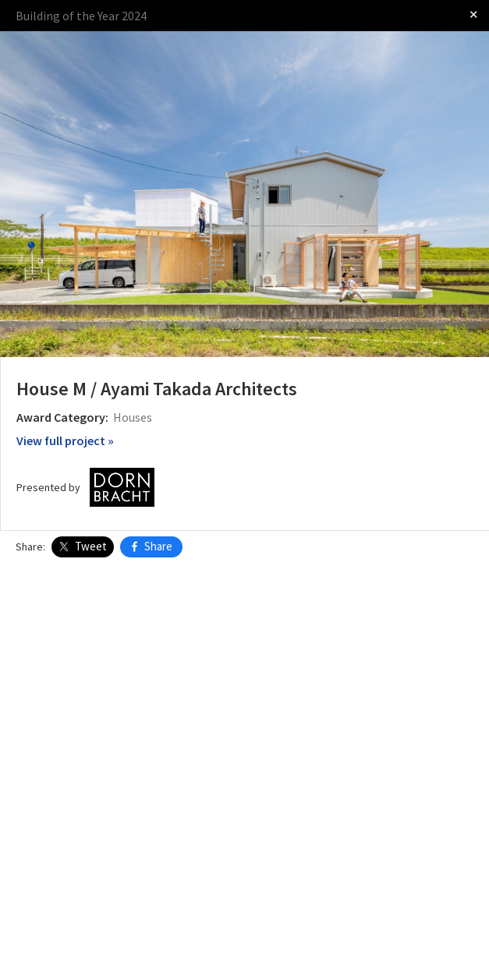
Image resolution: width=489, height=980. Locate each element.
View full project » (65, 440)
